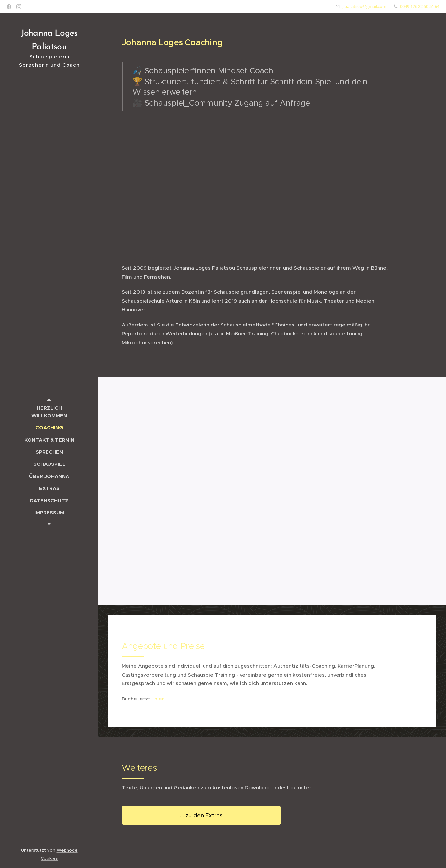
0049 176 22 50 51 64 (420, 6)
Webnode (67, 850)
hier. (160, 698)
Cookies (49, 858)
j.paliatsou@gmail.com (364, 6)
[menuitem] (49, 412)
